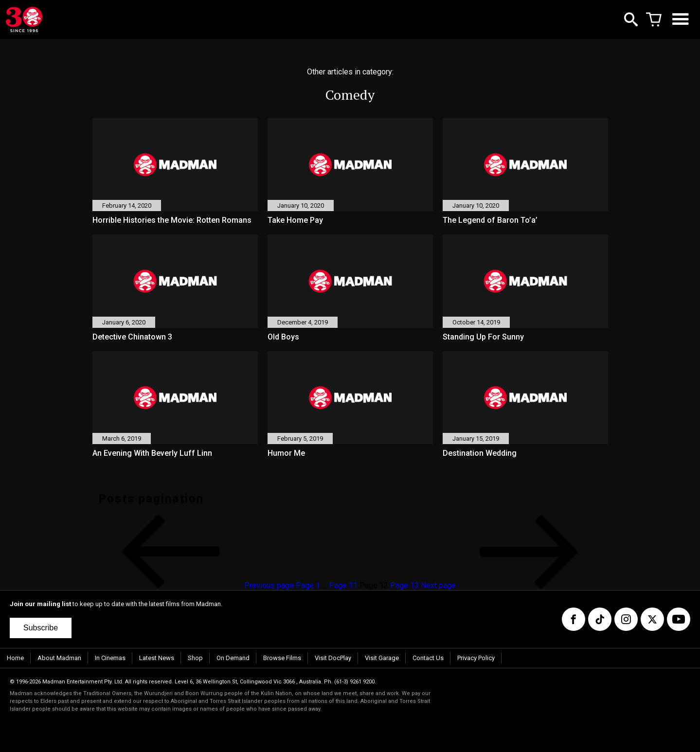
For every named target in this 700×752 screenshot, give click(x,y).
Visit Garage (382, 658)
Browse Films (282, 658)
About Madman (59, 658)
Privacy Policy (476, 658)
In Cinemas (110, 658)
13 (404, 585)
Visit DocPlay (333, 658)
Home (15, 658)
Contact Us (428, 658)
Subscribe (41, 628)
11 (343, 585)
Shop (195, 658)
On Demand (233, 658)
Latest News (157, 658)
